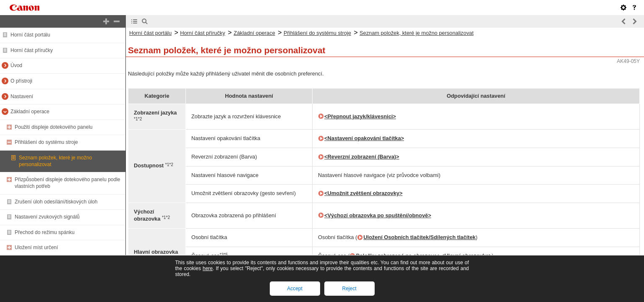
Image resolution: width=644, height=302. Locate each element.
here (208, 268)
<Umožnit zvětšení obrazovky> (363, 193)
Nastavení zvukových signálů (47, 217)
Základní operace (30, 112)
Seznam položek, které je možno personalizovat (417, 33)
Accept (295, 289)
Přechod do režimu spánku (45, 232)
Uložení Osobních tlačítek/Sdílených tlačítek (419, 237)
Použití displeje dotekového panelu (53, 127)
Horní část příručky (32, 50)
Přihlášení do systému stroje (46, 142)
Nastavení (22, 96)
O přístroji (21, 81)
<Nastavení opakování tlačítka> (364, 138)
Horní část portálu (30, 35)
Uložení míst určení (36, 247)
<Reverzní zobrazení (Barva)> (362, 157)
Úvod (16, 65)
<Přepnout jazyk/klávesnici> (360, 116)
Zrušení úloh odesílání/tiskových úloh (56, 202)
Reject (349, 289)
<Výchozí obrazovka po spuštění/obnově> (378, 215)
